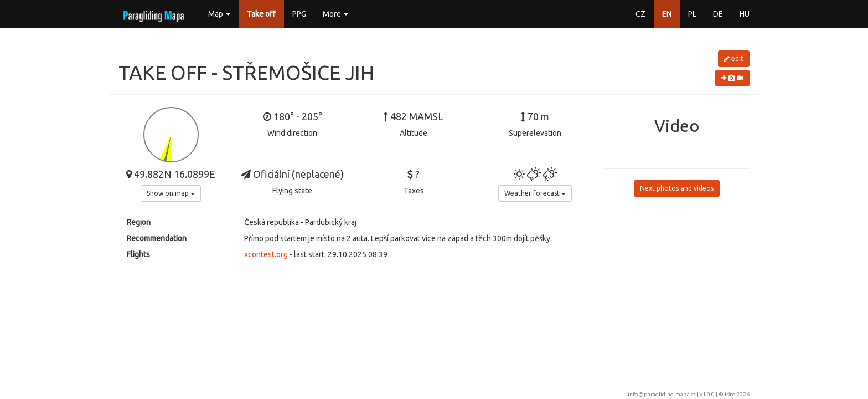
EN (667, 14)
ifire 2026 (737, 394)
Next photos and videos (677, 188)
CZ (640, 14)
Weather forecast (535, 193)
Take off (261, 14)
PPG (299, 14)
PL (692, 14)
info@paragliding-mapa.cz (662, 394)
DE (718, 14)
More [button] (335, 14)
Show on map (171, 193)
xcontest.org (266, 254)
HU (745, 14)
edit (734, 58)
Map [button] (219, 14)
